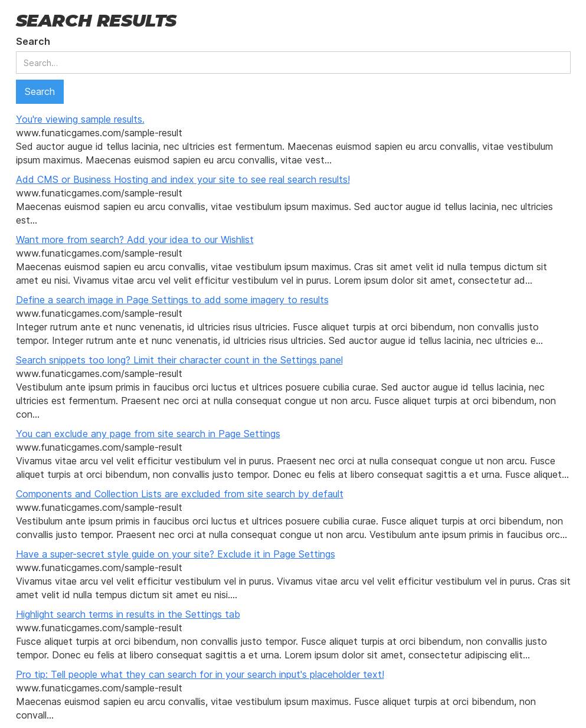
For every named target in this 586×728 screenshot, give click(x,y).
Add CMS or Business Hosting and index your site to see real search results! (183, 179)
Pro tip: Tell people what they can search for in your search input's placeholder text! (200, 674)
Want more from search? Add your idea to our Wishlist (135, 240)
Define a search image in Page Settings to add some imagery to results (172, 300)
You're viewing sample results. (80, 119)
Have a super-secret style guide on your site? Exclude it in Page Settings (176, 554)
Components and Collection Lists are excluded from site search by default (180, 494)
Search (33, 41)
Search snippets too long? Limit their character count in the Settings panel (179, 360)
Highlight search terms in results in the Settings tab (128, 614)
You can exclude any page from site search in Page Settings (148, 434)
